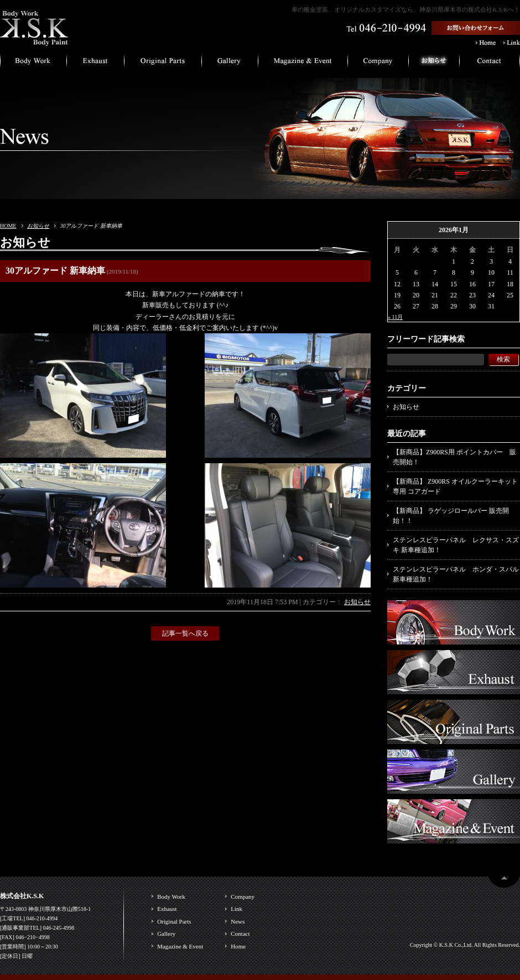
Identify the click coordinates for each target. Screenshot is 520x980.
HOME (8, 226)
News (238, 921)
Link (236, 909)
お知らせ (38, 226)
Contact (240, 934)
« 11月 (395, 317)
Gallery (166, 934)
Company (243, 897)
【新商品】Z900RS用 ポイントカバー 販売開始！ (454, 457)
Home (238, 946)
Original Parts (174, 921)
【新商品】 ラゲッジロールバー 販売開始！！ (451, 516)
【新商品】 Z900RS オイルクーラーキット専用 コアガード (455, 486)
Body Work (171, 897)
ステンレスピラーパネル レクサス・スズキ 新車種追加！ (456, 545)
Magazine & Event (180, 946)
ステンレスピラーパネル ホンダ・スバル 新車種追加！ (456, 574)
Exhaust (167, 909)
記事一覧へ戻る (185, 633)
